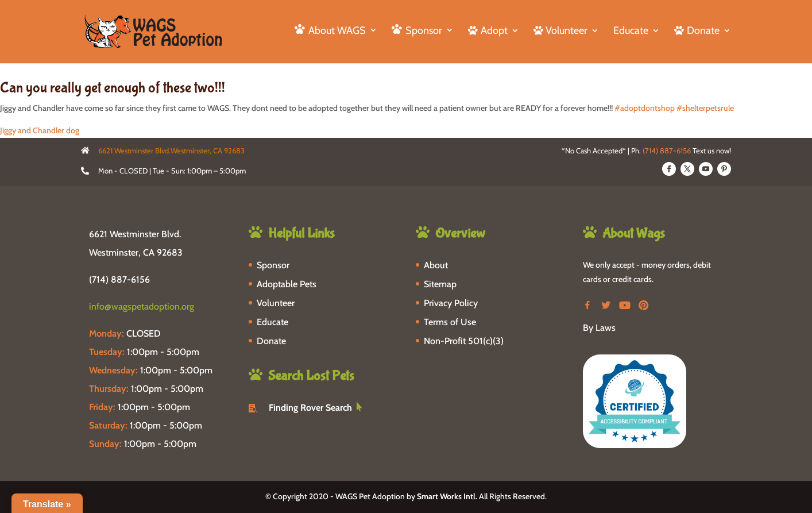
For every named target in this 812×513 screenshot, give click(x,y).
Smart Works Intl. (447, 496)
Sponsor (273, 265)
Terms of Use (450, 322)
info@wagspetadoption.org (142, 306)
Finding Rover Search (310, 408)
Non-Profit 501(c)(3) (464, 341)
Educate (631, 32)
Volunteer (276, 303)
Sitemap (440, 284)
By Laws (599, 328)
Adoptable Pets (287, 284)
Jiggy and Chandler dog (40, 130)
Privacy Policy (451, 303)
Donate (271, 341)
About (436, 265)
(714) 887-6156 (667, 151)
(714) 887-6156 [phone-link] (119, 279)
